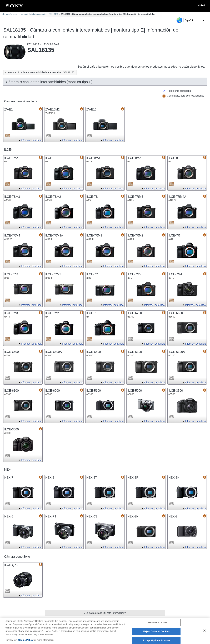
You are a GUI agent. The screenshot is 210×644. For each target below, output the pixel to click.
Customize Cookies (156, 624)
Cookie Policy (26, 642)
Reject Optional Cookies (156, 633)
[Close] (204, 632)
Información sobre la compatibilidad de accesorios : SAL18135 (30, 14)
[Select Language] (194, 20)
